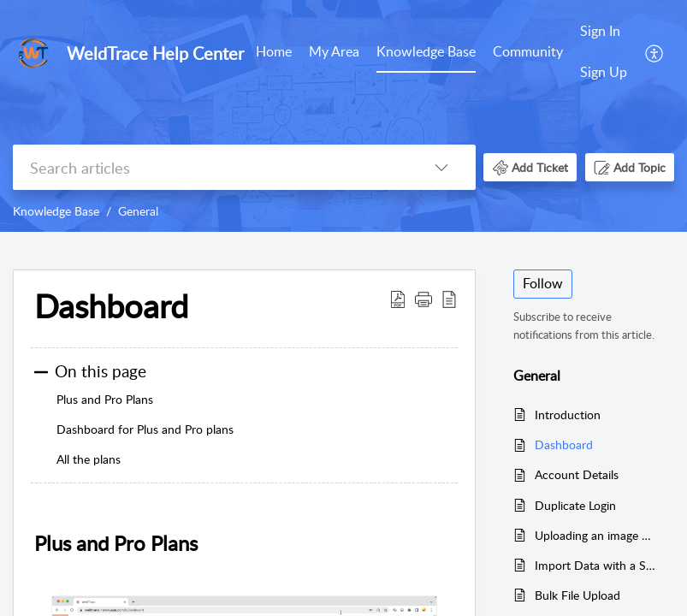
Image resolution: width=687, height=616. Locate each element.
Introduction (568, 415)
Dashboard (564, 444)
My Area (334, 51)
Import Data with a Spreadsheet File (596, 565)
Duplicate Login (575, 505)
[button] (655, 52)
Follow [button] (543, 283)
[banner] (343, 116)
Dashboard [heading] (111, 306)
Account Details (577, 474)
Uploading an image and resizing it (596, 535)
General (138, 211)
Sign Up (604, 72)
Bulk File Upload (577, 595)
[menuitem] (274, 53)
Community (528, 51)
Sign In (600, 31)
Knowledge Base (426, 51)
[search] (210, 167)
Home (274, 51)
